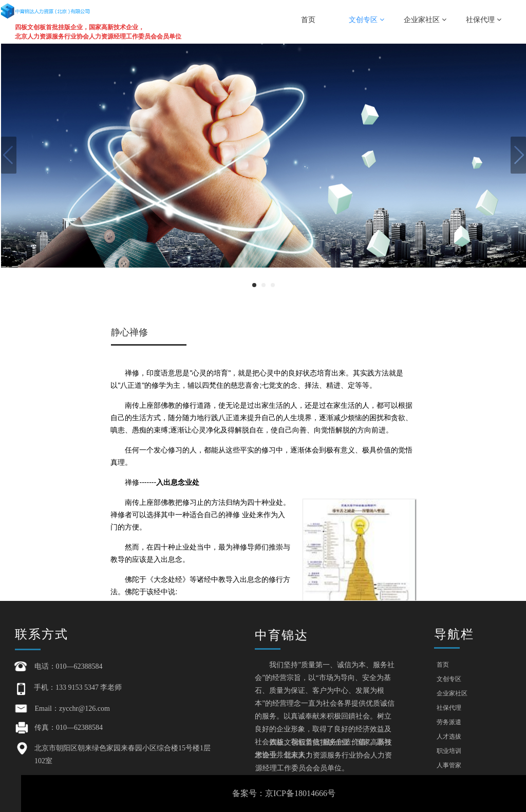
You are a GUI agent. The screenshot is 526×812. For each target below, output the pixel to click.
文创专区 (367, 20)
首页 (308, 20)
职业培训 (449, 751)
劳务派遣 (449, 722)
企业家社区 (425, 20)
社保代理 (484, 20)
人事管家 (449, 765)
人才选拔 (449, 737)
